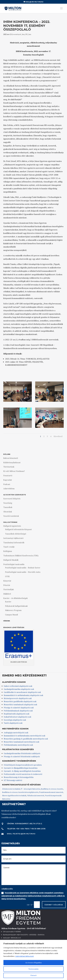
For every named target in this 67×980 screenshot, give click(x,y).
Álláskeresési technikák (11, 789)
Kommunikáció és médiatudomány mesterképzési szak (25, 736)
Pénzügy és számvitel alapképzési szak (19, 708)
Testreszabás (33, 969)
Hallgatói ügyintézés (12, 526)
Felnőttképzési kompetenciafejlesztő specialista (23, 765)
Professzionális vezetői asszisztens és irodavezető (23, 774)
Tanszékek (8, 507)
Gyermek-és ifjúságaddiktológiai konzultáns (21, 768)
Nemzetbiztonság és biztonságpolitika (19, 777)
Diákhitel (7, 594)
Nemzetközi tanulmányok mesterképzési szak (22, 742)
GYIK (7, 576)
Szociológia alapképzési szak (15, 720)
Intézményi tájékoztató (13, 538)
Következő (58, 436)
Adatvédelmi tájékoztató (25, 956)
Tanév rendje (9, 547)
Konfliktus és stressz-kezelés (52, 789)
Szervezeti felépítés (12, 499)
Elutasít (34, 975)
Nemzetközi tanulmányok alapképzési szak (20, 705)
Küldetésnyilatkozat (12, 462)
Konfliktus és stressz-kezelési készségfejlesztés (20, 792)
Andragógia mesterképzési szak (16, 733)
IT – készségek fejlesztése (30, 789)
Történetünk (9, 467)
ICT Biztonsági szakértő (13, 780)
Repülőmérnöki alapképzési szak (17, 714)
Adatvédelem (9, 489)
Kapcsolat (8, 480)
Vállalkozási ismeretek (36, 795)
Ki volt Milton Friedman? (14, 471)
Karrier (8, 602)
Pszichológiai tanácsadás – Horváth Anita (23, 572)
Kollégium (8, 551)
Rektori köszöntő (11, 458)
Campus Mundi (11, 615)
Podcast (7, 484)
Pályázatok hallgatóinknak (16, 606)
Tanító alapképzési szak (13, 723)
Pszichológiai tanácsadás (14, 564)
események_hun (19, 34)
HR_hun (28, 34)
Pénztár (7, 585)
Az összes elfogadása (33, 963)
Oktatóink (8, 512)
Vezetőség (8, 503)
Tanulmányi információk (14, 543)
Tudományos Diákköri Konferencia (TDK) (21, 556)
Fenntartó (8, 475)
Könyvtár (7, 581)
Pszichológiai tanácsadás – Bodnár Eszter (23, 568)
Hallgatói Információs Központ (18, 529)
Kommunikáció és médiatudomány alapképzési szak (23, 695)
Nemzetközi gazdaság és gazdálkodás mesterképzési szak (26, 739)
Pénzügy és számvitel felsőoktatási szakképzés (22, 757)
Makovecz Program (13, 610)
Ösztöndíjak (9, 589)
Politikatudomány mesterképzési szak (18, 745)
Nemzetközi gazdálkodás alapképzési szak (20, 701)
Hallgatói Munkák (11, 560)
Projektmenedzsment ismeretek (51, 792)
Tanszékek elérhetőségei (16, 534)
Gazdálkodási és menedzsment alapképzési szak (22, 692)
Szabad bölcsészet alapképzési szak (17, 717)
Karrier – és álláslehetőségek (15, 598)
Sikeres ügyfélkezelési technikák (14, 795)
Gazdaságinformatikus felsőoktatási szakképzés (22, 753)
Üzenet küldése (54, 905)
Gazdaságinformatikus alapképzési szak (19, 689)
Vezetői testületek (11, 516)
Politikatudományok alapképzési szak (18, 711)
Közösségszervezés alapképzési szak (18, 698)
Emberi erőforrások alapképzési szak (18, 686)
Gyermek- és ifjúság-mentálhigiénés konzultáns (22, 771)
